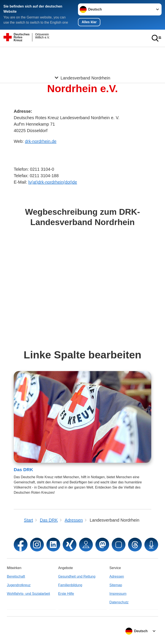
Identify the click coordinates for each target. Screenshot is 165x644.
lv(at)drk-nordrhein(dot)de (53, 182)
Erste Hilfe (66, 594)
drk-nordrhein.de (41, 142)
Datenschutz (119, 602)
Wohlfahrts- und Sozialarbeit (28, 594)
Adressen (117, 576)
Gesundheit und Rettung (77, 576)
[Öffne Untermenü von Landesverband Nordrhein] (82, 52)
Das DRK (23, 470)
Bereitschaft (16, 576)
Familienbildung (70, 585)
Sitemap (116, 585)
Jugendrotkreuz (19, 585)
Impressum (118, 594)
